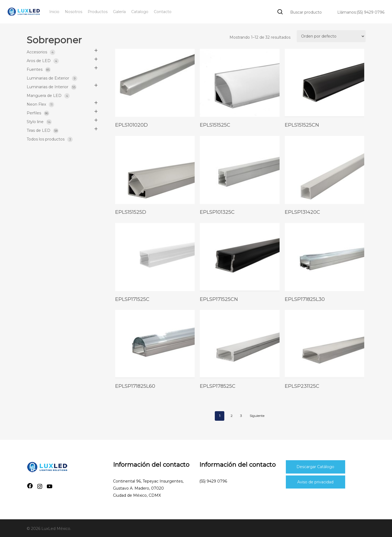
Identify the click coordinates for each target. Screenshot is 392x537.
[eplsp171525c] (155, 257)
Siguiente (257, 416)
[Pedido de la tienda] (331, 36)
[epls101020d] (155, 83)
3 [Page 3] (241, 416)
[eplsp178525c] (240, 344)
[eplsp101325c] (240, 170)
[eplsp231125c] (325, 344)
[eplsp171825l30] (325, 257)
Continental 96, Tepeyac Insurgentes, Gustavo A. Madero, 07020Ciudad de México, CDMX (148, 488)
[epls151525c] (240, 83)
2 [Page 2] (232, 416)
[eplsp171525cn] (240, 257)
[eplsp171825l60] (155, 344)
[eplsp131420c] (325, 170)
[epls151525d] (155, 170)
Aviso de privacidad (315, 482)
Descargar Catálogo (315, 467)
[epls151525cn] (325, 83)
